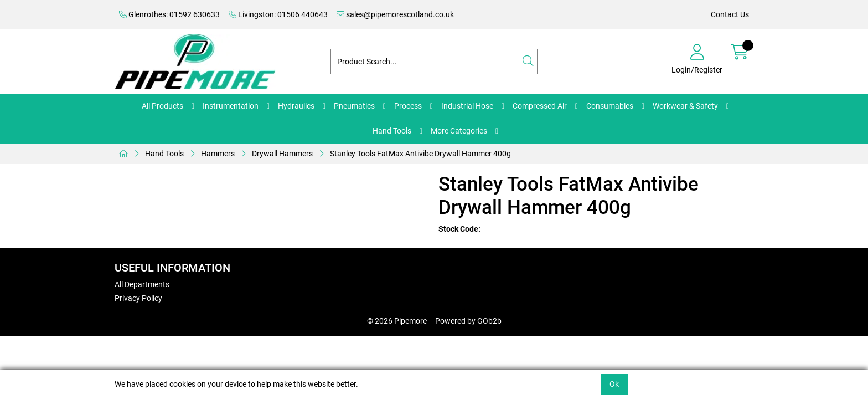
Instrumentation (231, 106)
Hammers (218, 154)
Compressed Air (540, 106)
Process (408, 106)
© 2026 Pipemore (397, 321)
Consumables (610, 106)
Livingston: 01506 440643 (278, 14)
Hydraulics (296, 106)
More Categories (459, 131)
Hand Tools (392, 131)
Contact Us (730, 14)
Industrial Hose (467, 106)
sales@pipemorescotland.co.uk (395, 14)
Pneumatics (354, 106)
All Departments (142, 284)
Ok (614, 384)
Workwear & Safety (685, 106)
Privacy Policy (138, 298)
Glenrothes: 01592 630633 (169, 14)
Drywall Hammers (282, 154)
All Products (162, 106)
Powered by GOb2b (468, 321)
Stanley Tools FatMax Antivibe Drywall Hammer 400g (420, 154)
